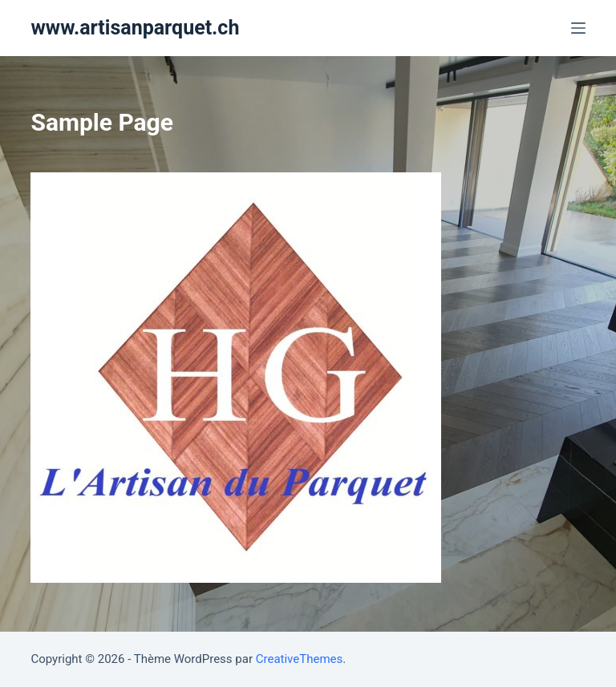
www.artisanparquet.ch (135, 28)
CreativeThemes (300, 659)
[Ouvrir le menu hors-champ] (578, 28)
